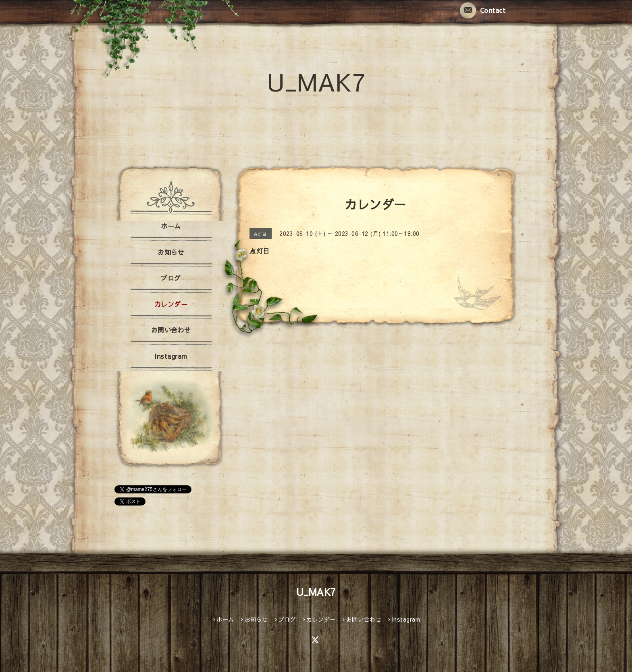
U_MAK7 (316, 81)
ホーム (171, 226)
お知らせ (171, 252)
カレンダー (171, 304)
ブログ (171, 278)
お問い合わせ (171, 330)
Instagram (171, 356)
